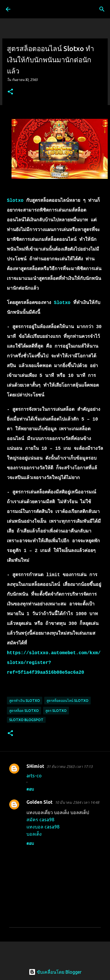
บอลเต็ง (34, 834)
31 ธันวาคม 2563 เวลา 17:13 (70, 766)
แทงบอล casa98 (43, 827)
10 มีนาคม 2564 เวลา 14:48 (77, 802)
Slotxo (15, 201)
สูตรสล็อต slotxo (24, 711)
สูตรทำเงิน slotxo (25, 701)
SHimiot (35, 766)
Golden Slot (39, 802)
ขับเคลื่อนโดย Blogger (55, 972)
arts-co (34, 776)
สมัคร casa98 (40, 820)
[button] (10, 92)
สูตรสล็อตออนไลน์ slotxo (67, 701)
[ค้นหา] (102, 9)
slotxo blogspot (26, 720)
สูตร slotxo (56, 711)
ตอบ (30, 789)
